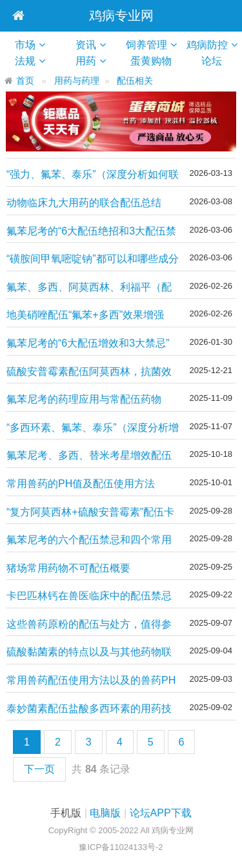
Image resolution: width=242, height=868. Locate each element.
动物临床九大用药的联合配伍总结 (84, 203)
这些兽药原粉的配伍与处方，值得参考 (89, 625)
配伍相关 (135, 81)
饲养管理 (146, 45)
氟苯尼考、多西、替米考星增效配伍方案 (89, 456)
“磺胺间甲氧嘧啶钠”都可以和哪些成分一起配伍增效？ (93, 259)
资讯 (86, 45)
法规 (25, 61)
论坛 (217, 61)
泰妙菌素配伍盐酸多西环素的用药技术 (89, 709)
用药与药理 (77, 81)
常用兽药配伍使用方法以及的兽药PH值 (91, 681)
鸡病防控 (207, 45)
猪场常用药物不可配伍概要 (68, 568)
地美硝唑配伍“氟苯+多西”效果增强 (85, 315)
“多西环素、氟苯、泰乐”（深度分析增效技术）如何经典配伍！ (93, 428)
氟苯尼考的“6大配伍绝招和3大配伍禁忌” (91, 232)
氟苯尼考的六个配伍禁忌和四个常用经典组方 (89, 540)
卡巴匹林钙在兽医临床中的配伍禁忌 (89, 596)
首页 (25, 81)
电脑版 (105, 813)
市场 (25, 45)
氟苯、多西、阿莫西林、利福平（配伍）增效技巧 (89, 288)
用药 (86, 61)
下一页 (39, 769)
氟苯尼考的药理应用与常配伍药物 (84, 399)
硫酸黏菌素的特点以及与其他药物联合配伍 (89, 652)
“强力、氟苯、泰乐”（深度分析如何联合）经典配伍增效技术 (93, 175)
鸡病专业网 (121, 15)
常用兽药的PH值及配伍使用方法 (81, 484)
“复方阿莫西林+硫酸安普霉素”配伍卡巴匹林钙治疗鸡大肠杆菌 (90, 513)
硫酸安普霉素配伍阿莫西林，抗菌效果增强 (89, 372)
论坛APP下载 (161, 813)
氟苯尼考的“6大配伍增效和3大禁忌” (88, 343)
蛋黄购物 (156, 61)
